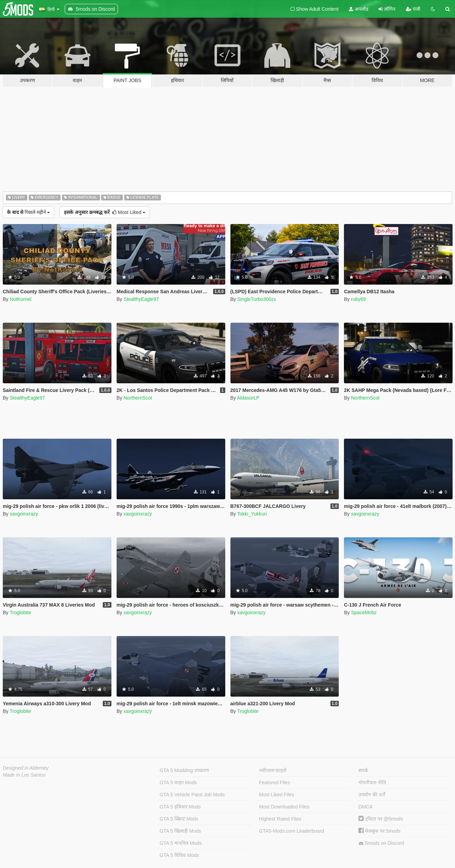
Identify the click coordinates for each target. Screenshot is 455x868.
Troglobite (20, 612)
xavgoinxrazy (24, 514)
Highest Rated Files (280, 819)
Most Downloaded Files (284, 807)
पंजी (413, 9)
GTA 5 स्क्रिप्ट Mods (179, 819)
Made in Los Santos (24, 775)
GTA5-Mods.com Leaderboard (292, 831)
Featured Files (275, 782)
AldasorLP (248, 398)
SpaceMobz (364, 612)
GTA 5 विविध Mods (179, 855)
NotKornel (20, 299)
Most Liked (105, 212)
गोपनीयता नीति (372, 782)
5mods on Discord (381, 843)
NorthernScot (138, 398)
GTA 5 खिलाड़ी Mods (180, 831)
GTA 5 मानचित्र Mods (181, 843)
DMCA (366, 807)
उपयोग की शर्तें (372, 795)
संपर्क (363, 770)
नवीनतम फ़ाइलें (273, 770)
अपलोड (358, 9)
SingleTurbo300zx (257, 299)
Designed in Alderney (26, 768)
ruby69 (358, 299)
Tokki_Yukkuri (252, 514)
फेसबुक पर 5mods (380, 831)
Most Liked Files (277, 795)
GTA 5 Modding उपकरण (184, 770)
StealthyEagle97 (141, 299)
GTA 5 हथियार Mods (180, 807)
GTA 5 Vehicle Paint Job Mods (192, 795)
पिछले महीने (28, 212)
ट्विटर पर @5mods (381, 819)
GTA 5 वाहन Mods (178, 782)
